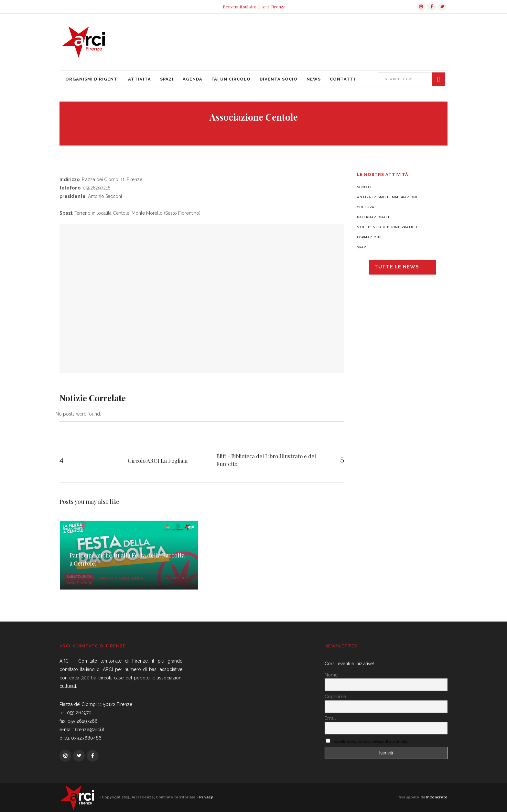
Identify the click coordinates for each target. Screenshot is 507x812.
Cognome (335, 697)
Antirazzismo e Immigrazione (388, 197)
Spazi (362, 247)
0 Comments (177, 578)
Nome (331, 675)
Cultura (366, 207)
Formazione (369, 237)
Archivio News (115, 578)
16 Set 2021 (86, 578)
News (137, 578)
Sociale (365, 187)
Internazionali (373, 217)
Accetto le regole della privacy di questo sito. (371, 742)
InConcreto (437, 797)
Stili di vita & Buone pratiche (388, 227)
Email (330, 718)
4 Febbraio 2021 (257, 142)
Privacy (206, 797)
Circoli (253, 106)
